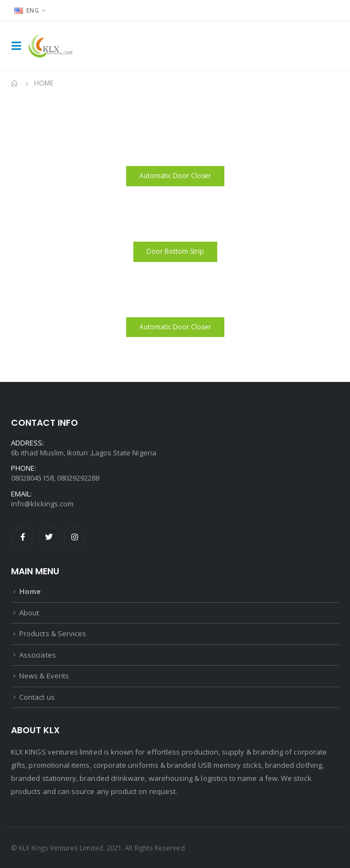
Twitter (49, 537)
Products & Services (53, 633)
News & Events (44, 676)
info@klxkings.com (42, 504)
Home (30, 591)
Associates (38, 655)
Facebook (23, 537)
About (29, 613)
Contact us (37, 697)
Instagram (75, 537)
